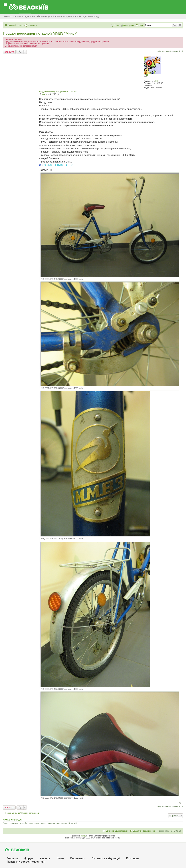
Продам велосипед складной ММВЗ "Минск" (40, 33)
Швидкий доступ (16, 25)
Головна (12, 858)
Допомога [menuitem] (32, 25)
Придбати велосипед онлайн (27, 862)
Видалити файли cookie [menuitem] (144, 831)
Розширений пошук (180, 25)
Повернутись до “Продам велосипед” (22, 813)
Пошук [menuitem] (117, 25)
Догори (180, 803)
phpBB (83, 836)
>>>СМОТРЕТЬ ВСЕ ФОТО (58, 165)
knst (146, 75)
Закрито (9, 52)
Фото (60, 858)
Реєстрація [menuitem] (129, 25)
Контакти (133, 858)
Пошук (175, 25)
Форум (29, 858)
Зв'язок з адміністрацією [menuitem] (117, 831)
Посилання (78, 858)
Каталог (45, 858)
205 (157, 81)
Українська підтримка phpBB (108, 838)
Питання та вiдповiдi (106, 858)
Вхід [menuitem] (141, 25)
